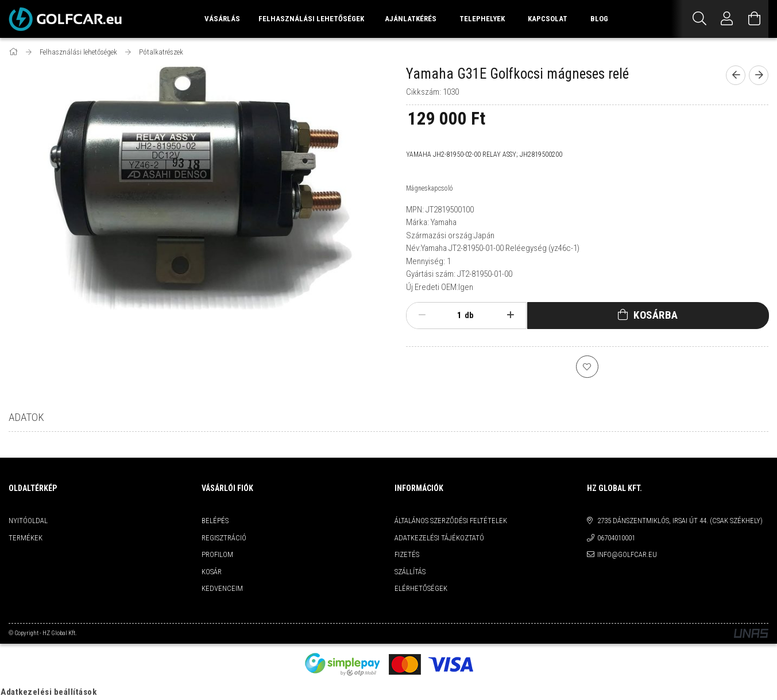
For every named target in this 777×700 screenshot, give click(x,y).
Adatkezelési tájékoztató (439, 538)
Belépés (215, 521)
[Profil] (727, 19)
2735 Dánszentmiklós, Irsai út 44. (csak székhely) (680, 521)
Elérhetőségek (421, 589)
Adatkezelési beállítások (49, 693)
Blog (599, 19)
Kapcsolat (548, 19)
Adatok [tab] (26, 418)
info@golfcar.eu (627, 555)
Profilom (217, 555)
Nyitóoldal (28, 521)
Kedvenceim (222, 589)
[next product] (759, 75)
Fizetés (407, 555)
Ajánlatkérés (411, 19)
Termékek (26, 538)
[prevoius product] (736, 75)
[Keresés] (699, 19)
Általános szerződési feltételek (451, 521)
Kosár (212, 572)
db (469, 315)
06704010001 (616, 538)
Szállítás (410, 572)
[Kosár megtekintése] (755, 19)
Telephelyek (482, 19)
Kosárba (656, 315)
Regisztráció (224, 538)
